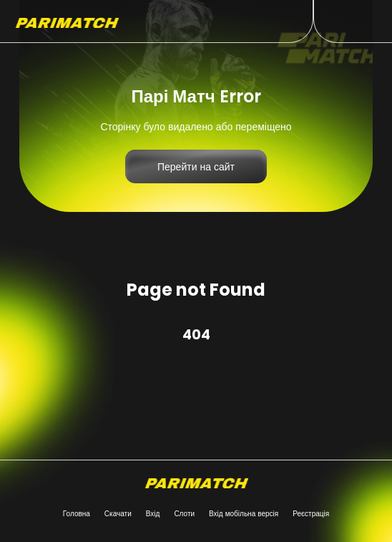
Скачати (118, 514)
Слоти (184, 514)
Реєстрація (311, 514)
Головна (77, 514)
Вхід (153, 514)
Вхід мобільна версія (244, 514)
